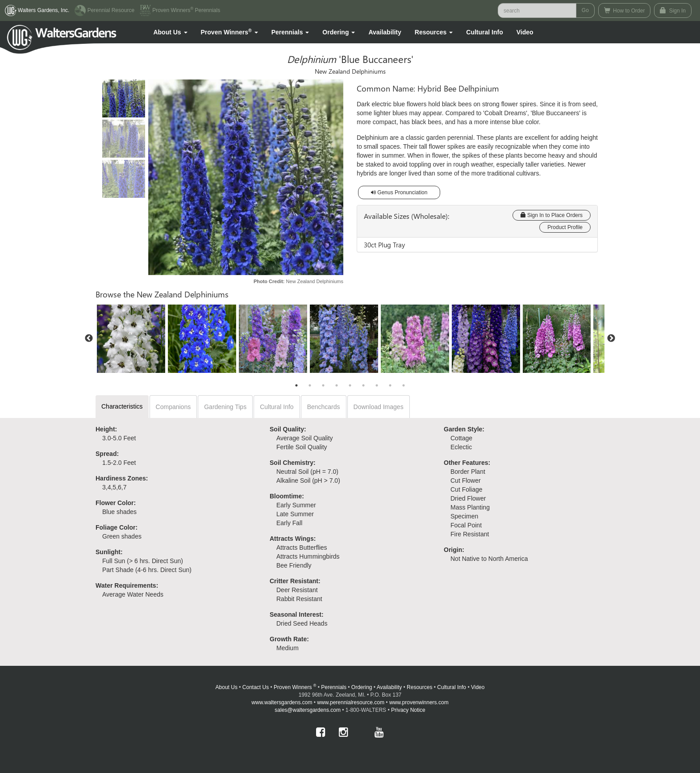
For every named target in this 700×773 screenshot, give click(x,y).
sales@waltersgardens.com (308, 710)
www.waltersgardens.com (282, 702)
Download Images (379, 407)
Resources (419, 687)
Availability (385, 32)
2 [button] (310, 385)
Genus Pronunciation (399, 192)
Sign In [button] (673, 10)
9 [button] (404, 385)
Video (478, 687)
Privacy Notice (408, 710)
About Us (227, 687)
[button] (170, 32)
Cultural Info (484, 32)
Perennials (334, 687)
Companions (173, 407)
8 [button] (390, 385)
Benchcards (324, 407)
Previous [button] (89, 338)
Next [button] (611, 338)
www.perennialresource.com (351, 702)
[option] (131, 339)
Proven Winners (295, 687)
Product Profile (565, 227)
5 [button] (350, 385)
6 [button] (363, 385)
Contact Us (256, 687)
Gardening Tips (225, 407)
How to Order (625, 10)
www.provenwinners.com (419, 702)
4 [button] (337, 385)
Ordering (362, 687)
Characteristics (122, 406)
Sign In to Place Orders (552, 215)
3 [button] (323, 385)
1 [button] (296, 385)
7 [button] (377, 385)
